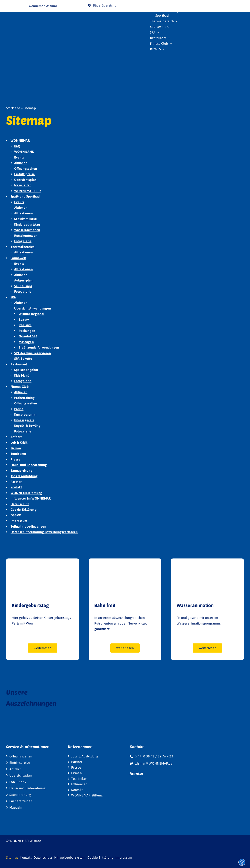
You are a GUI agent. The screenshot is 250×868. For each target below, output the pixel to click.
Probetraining (24, 398)
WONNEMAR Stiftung (26, 493)
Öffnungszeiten (26, 168)
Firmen (16, 448)
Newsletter (22, 185)
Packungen (27, 331)
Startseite (13, 108)
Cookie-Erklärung (24, 510)
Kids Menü (22, 375)
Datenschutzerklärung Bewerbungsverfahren (44, 532)
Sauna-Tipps (23, 286)
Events (19, 157)
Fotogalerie (23, 241)
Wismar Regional (32, 314)
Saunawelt (18, 258)
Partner (16, 482)
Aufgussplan (23, 280)
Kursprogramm (25, 414)
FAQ (17, 146)
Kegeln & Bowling (27, 426)
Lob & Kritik (19, 442)
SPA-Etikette (23, 358)
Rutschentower (25, 236)
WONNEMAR (20, 140)
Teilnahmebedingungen (28, 526)
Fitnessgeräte (24, 420)
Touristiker (18, 454)
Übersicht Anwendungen (33, 308)
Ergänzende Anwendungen (39, 347)
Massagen (26, 342)
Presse (15, 459)
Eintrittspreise (25, 174)
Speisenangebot (26, 370)
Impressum (19, 521)
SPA (13, 297)
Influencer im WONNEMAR (31, 498)
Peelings (25, 325)
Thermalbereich (23, 247)
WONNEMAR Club (28, 191)
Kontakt (16, 487)
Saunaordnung (21, 470)
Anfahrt (16, 437)
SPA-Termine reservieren (33, 353)
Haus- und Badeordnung (29, 465)
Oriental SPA (28, 336)
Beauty (24, 319)
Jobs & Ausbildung (24, 476)
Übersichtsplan (25, 180)
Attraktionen (23, 213)
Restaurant (19, 364)
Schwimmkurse (26, 219)
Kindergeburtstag (27, 224)
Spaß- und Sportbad (25, 196)
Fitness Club (20, 387)
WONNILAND (24, 152)
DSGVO (16, 515)
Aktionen (21, 163)
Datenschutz (20, 504)
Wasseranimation (27, 230)
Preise (19, 409)
